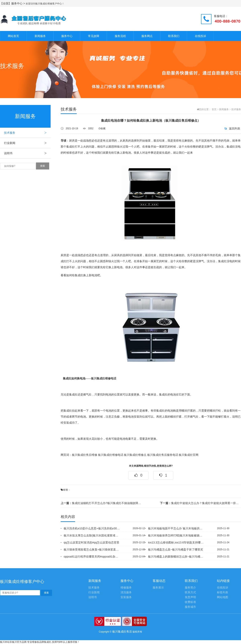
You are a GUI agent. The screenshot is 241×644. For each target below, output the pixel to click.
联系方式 (190, 592)
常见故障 (94, 36)
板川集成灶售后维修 (85, 455)
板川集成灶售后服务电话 (163, 455)
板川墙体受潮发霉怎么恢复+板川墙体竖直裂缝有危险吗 (92, 550)
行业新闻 (27, 143)
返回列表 (235, 128)
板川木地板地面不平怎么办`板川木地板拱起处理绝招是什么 (177, 528)
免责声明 (190, 597)
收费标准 (190, 602)
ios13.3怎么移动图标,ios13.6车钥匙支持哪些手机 (177, 542)
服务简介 (190, 588)
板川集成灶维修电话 (104, 378)
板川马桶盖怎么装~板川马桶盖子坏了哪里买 (176, 550)
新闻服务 (40, 36)
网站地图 (223, 597)
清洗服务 (126, 592)
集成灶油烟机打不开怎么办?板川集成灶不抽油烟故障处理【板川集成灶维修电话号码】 (101, 503)
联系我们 (174, 36)
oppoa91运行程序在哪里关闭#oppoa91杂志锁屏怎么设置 (92, 557)
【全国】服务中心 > (13, 3)
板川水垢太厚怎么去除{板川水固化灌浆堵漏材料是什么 (92, 535)
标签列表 (223, 592)
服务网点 (147, 36)
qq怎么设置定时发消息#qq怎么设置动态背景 (91, 542)
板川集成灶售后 (122, 632)
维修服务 (126, 588)
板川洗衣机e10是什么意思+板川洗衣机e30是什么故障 (92, 528)
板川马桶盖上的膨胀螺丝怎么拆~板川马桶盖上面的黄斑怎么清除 (177, 557)
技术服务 (27, 133)
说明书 (27, 153)
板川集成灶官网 (189, 455)
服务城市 (190, 607)
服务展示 (158, 588)
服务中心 (67, 36)
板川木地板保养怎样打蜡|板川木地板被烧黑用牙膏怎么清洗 (177, 535)
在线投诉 (200, 36)
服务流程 (120, 36)
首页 (214, 109)
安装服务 (126, 597)
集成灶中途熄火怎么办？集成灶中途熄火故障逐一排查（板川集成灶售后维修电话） (200, 503)
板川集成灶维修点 (135, 455)
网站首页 (13, 36)
